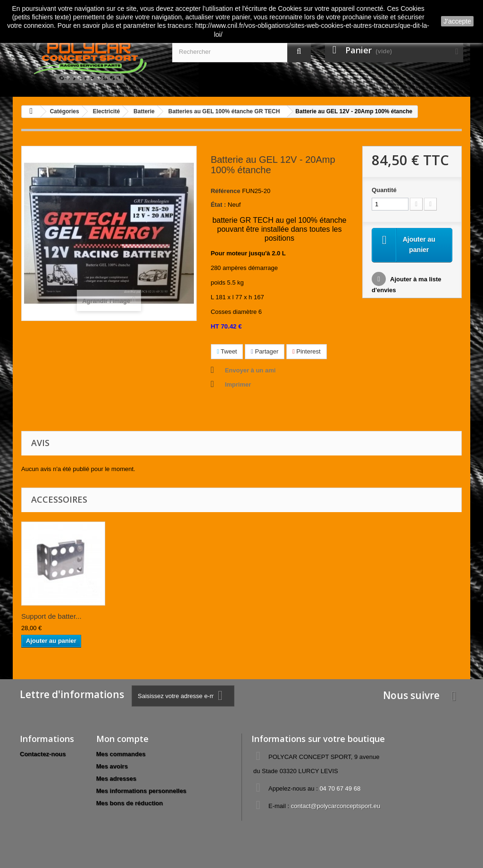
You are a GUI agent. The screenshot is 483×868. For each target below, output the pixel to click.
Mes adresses (116, 779)
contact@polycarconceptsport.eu (336, 806)
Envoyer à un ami (250, 370)
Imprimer (238, 384)
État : (219, 205)
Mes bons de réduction (130, 803)
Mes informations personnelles (141, 791)
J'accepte (457, 21)
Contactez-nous (43, 754)
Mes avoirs (112, 766)
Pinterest (307, 351)
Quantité (384, 190)
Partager (265, 351)
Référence (226, 191)
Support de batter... (51, 616)
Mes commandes (121, 754)
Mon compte (122, 739)
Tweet (227, 351)
